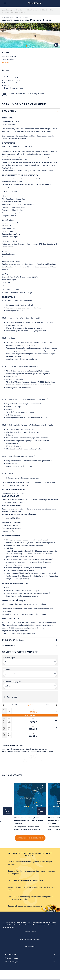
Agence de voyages (7, 10)
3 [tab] (30, 46)
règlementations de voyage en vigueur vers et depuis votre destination (27, 751)
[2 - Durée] (30, 674)
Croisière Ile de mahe (47, 10)
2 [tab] (28, 46)
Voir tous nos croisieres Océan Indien (30, 838)
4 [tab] (32, 46)
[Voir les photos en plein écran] (56, 45)
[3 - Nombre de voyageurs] (30, 686)
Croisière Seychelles (31, 10)
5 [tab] (33, 46)
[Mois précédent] (3, 705)
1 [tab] (27, 46)
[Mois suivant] (57, 705)
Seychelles (19, 10)
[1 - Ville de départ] (30, 662)
